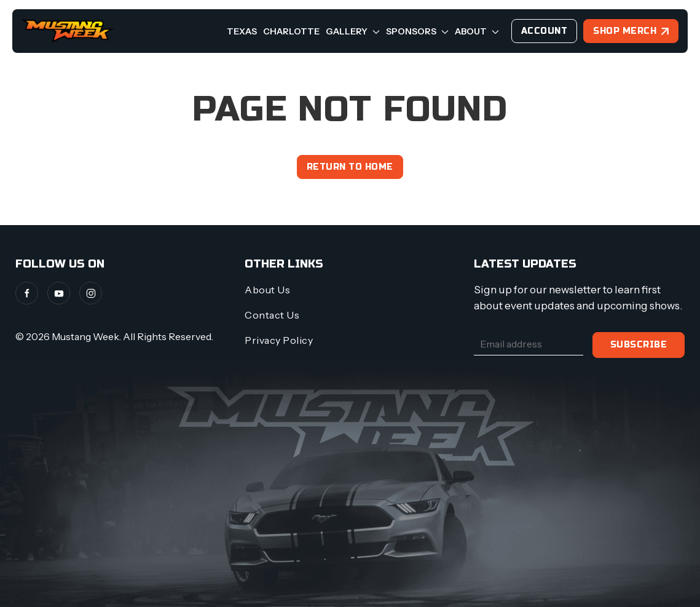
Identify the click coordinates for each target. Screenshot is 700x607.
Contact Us (272, 315)
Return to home (350, 167)
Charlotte (291, 31)
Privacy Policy (279, 340)
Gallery (353, 31)
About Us (267, 290)
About (477, 31)
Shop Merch (625, 31)
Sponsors (417, 31)
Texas (242, 31)
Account (545, 31)
